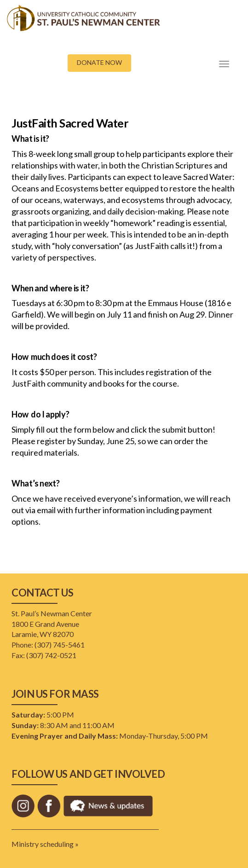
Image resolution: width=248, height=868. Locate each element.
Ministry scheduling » (45, 844)
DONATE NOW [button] (99, 62)
